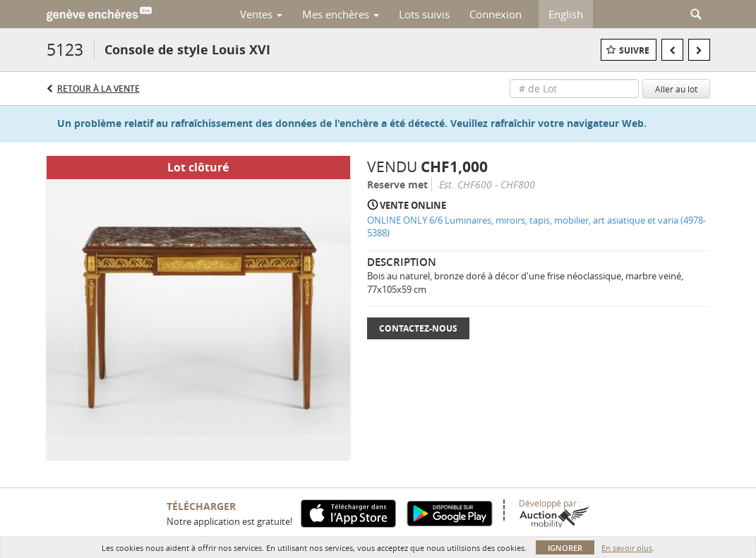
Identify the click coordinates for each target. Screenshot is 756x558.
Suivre (634, 50)
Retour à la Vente (98, 89)
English (566, 14)
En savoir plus (627, 548)
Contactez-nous (418, 328)
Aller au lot (676, 89)
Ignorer (565, 548)
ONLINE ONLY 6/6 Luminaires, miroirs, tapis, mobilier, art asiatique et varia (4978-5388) (536, 227)
